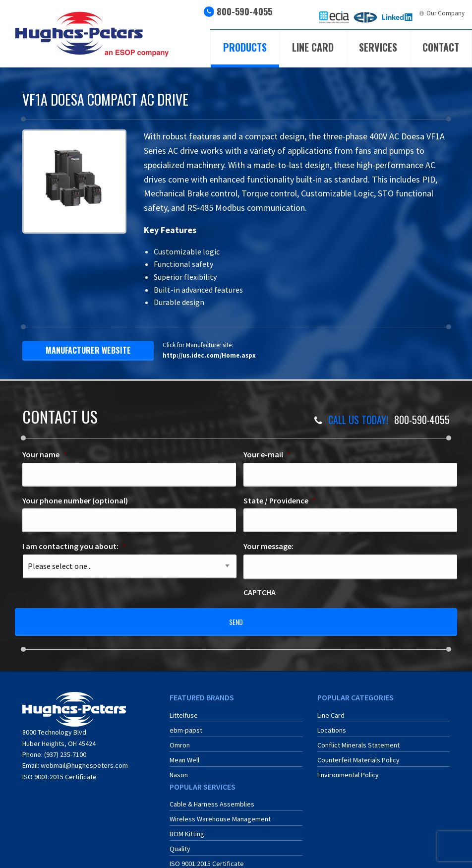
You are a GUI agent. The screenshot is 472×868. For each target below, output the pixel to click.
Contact (441, 47)
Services (378, 47)
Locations (332, 723)
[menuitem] (334, 17)
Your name (45, 454)
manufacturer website (88, 350)
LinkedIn (404, 13)
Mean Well (184, 753)
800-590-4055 (244, 11)
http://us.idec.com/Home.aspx (209, 355)
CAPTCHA (260, 592)
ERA (372, 13)
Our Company (445, 13)
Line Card (313, 47)
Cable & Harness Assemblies (212, 797)
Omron (180, 738)
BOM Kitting (187, 827)
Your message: (268, 546)
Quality (180, 842)
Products (245, 47)
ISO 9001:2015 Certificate (59, 770)
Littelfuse (184, 708)
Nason (179, 768)
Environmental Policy (348, 768)
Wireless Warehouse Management (220, 812)
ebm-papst (186, 723)
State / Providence (280, 500)
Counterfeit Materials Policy (358, 753)
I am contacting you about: (74, 546)
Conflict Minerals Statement (358, 738)
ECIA (343, 13)
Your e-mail (267, 454)
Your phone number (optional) (75, 500)
